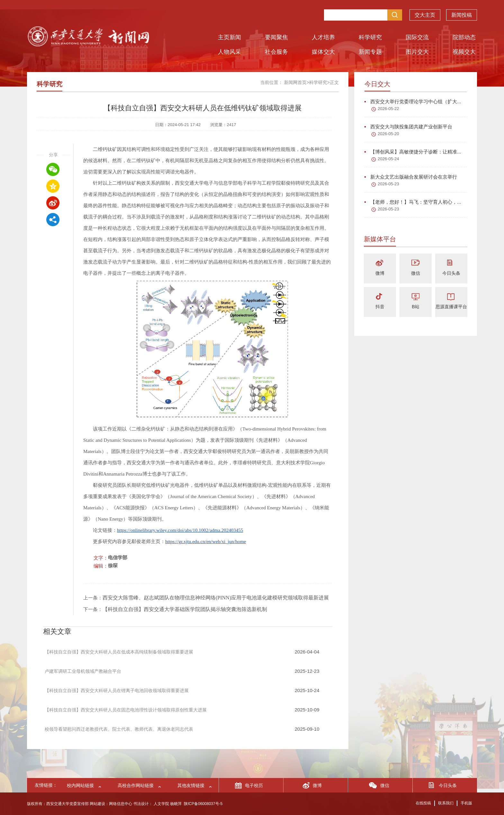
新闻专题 (370, 52)
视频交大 (464, 52)
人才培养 (323, 37)
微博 (380, 273)
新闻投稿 (462, 16)
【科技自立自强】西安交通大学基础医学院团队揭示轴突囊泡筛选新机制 (185, 609)
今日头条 (451, 273)
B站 (415, 307)
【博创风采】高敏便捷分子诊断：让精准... (413, 152)
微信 (416, 273)
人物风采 (230, 52)
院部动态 (464, 37)
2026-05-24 (388, 159)
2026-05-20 (388, 134)
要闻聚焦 (276, 37)
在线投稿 (423, 803)
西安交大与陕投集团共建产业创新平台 (408, 127)
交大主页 (425, 16)
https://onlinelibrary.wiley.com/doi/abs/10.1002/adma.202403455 (180, 530)
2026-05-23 (388, 184)
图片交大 (417, 52)
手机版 (466, 803)
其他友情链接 (191, 785)
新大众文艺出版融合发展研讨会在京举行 (411, 177)
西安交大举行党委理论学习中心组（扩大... (413, 102)
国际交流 (417, 37)
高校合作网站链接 (136, 785)
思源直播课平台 (451, 307)
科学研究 (370, 37)
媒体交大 (323, 52)
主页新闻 (230, 37)
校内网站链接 (80, 785)
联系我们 (446, 803)
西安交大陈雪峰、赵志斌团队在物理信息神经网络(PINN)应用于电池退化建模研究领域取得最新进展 (216, 598)
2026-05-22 (388, 109)
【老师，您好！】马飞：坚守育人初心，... (413, 202)
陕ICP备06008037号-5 (203, 804)
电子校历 (254, 785)
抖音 (380, 307)
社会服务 (276, 52)
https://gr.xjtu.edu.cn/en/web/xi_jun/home (206, 542)
